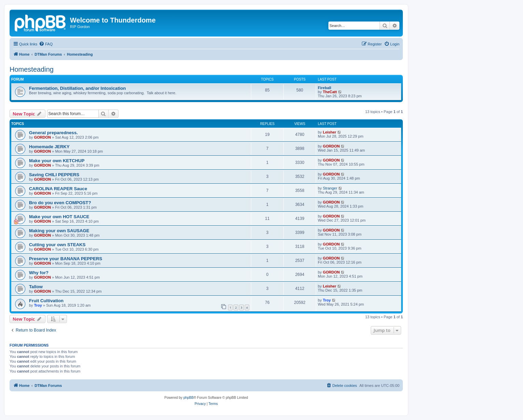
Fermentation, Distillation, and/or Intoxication (77, 88)
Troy (38, 305)
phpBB (188, 398)
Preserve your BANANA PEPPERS (66, 259)
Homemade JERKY (49, 147)
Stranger (330, 188)
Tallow (36, 287)
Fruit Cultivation (46, 301)
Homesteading (32, 69)
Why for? (39, 273)
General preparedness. (53, 133)
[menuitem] (46, 44)
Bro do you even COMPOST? (60, 203)
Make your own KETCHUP (57, 161)
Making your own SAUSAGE (59, 231)
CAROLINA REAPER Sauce (58, 189)
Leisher (330, 132)
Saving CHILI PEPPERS (54, 175)
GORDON (43, 137)
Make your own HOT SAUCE (59, 217)
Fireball (324, 88)
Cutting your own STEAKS (57, 245)
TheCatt (330, 92)
